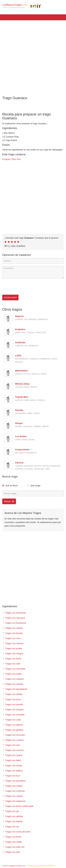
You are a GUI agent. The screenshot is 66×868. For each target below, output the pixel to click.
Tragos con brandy (12, 633)
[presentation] (25, 287)
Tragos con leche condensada (18, 806)
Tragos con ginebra (13, 730)
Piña (14, 159)
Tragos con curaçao (13, 740)
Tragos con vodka (12, 842)
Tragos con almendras (14, 613)
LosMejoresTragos (22, 6)
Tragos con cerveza (13, 750)
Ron (19, 159)
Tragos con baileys (12, 771)
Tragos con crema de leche (16, 832)
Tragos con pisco (12, 699)
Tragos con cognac (13, 796)
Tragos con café (11, 664)
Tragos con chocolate (14, 669)
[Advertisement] (33, 56)
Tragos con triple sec (13, 847)
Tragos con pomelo (13, 704)
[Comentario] (33, 272)
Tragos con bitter (12, 760)
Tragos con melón (12, 674)
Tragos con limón (12, 837)
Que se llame (11, 486)
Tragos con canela (12, 786)
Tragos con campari (13, 679)
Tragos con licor (11, 776)
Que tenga (35, 486)
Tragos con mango (12, 628)
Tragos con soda (12, 720)
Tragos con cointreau (14, 791)
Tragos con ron (11, 827)
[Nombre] (33, 261)
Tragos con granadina (14, 781)
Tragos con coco (11, 638)
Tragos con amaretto (13, 715)
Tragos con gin (11, 811)
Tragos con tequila (12, 821)
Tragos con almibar (13, 816)
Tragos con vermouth (14, 735)
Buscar (9, 501)
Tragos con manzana (14, 618)
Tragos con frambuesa (14, 623)
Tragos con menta (12, 766)
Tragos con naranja (13, 684)
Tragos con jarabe (12, 648)
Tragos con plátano (13, 725)
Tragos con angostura (14, 801)
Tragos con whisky (12, 694)
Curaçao (6, 159)
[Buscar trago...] (33, 493)
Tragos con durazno (13, 710)
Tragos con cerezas (13, 643)
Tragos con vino (11, 745)
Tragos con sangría (13, 654)
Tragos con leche (12, 659)
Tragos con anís (11, 852)
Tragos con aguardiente (15, 689)
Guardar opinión (10, 297)
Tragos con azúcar (12, 755)
